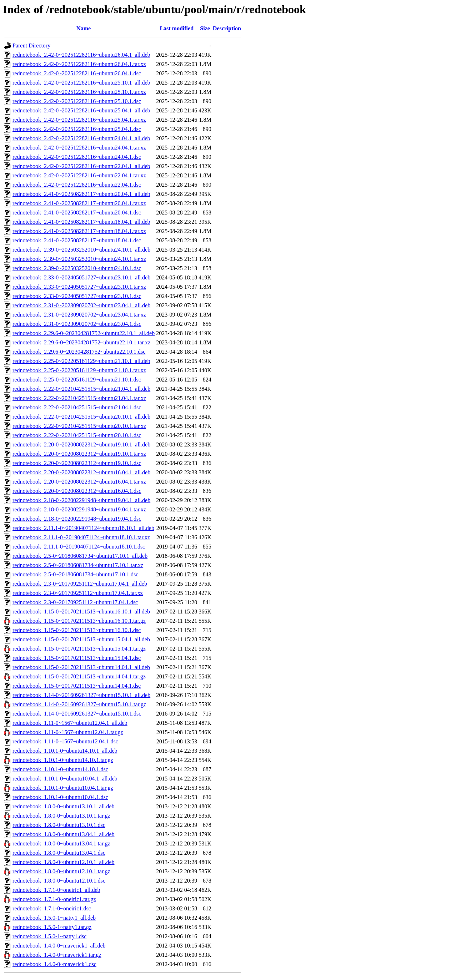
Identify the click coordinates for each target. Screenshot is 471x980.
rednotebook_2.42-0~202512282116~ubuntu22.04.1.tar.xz (79, 175)
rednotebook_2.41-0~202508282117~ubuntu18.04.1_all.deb (81, 222)
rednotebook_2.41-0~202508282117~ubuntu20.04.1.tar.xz (79, 203)
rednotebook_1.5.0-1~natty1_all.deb (54, 918)
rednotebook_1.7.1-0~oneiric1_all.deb (56, 890)
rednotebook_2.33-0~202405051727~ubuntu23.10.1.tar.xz (79, 287)
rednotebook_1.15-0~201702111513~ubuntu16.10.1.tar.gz (79, 621)
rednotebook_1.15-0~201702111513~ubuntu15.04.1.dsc (77, 658)
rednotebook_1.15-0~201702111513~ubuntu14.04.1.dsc (77, 686)
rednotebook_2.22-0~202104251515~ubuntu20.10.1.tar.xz (79, 426)
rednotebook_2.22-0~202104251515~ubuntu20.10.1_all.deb (81, 417)
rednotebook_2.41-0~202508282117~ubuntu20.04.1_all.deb (81, 194)
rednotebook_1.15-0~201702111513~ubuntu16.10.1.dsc (77, 630)
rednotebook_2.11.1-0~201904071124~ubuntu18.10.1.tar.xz (81, 537)
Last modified (177, 28)
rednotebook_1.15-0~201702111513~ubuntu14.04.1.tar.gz (79, 676)
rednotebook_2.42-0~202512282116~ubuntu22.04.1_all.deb (81, 166)
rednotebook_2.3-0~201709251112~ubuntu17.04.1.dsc (75, 602)
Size (205, 28)
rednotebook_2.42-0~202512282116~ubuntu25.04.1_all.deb (81, 110)
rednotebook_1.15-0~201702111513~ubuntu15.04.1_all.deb (81, 639)
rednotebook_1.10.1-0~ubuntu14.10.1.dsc (60, 769)
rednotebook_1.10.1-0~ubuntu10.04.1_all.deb (65, 779)
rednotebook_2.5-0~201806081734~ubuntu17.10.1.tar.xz (78, 565)
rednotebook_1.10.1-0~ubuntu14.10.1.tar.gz (63, 760)
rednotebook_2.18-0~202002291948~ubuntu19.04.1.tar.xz (79, 509)
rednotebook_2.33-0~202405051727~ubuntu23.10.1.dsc (77, 296)
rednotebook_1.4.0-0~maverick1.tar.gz (57, 955)
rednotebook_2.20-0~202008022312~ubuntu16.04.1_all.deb (81, 472)
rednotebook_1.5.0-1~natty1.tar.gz (52, 927)
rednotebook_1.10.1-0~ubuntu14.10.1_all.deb (65, 751)
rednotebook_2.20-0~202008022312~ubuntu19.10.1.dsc (77, 463)
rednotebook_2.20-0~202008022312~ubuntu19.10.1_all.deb (81, 444)
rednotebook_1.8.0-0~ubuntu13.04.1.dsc (59, 853)
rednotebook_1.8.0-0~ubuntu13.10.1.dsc (59, 825)
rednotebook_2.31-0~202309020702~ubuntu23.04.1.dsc (77, 324)
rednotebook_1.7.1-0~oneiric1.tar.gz (54, 899)
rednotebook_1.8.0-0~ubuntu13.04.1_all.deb (64, 834)
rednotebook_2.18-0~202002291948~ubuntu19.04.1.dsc (77, 519)
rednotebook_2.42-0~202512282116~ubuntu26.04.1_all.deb (81, 55)
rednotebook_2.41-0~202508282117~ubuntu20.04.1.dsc (77, 213)
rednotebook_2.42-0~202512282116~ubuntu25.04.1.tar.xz (79, 120)
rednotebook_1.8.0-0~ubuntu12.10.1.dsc (59, 881)
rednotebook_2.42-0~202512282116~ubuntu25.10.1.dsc (77, 101)
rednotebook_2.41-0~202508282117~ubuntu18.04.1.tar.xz (79, 231)
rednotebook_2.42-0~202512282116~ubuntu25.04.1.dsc (77, 129)
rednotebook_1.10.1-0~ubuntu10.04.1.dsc (60, 797)
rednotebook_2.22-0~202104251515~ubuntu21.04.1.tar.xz (79, 398)
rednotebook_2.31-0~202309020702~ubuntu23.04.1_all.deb (81, 305)
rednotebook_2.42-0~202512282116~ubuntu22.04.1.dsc (77, 185)
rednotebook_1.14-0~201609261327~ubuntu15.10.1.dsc (77, 714)
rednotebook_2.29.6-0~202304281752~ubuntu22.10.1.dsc (79, 352)
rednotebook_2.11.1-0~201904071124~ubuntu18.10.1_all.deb (83, 528)
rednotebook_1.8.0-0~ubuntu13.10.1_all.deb (64, 806)
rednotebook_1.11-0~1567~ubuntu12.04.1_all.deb (70, 723)
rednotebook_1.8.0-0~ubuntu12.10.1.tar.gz (61, 871)
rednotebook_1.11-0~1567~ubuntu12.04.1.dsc (65, 741)
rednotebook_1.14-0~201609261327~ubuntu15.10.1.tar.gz (79, 704)
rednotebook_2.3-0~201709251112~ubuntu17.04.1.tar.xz (78, 593)
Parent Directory (31, 46)
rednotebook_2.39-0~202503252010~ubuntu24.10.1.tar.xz (79, 259)
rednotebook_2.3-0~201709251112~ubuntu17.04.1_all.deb (80, 584)
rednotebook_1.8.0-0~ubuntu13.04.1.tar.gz (61, 843)
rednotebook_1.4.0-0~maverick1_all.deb (59, 946)
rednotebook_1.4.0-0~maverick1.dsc (54, 964)
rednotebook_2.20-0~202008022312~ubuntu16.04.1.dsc (77, 491)
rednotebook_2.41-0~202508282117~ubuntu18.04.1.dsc (77, 240)
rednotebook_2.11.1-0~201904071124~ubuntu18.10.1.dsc (79, 547)
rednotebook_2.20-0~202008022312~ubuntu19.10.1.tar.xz (79, 454)
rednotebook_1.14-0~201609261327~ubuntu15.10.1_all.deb (81, 695)
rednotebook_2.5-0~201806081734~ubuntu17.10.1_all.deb (80, 556)
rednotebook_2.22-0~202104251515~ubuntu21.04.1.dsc (77, 407)
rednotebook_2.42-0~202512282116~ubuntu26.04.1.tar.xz (79, 64)
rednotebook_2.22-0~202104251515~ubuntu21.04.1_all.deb (81, 389)
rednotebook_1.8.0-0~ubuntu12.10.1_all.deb (64, 862)
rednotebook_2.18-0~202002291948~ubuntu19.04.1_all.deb (81, 500)
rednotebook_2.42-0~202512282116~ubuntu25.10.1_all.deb (81, 83)
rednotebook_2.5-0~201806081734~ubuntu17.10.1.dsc (75, 574)
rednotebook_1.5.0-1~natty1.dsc (49, 936)
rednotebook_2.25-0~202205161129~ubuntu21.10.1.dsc (77, 380)
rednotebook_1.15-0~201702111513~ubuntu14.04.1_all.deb (81, 667)
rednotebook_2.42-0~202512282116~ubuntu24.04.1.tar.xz (79, 148)
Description (227, 28)
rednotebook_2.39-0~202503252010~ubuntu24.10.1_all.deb (81, 250)
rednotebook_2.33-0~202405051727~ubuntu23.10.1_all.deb (81, 277)
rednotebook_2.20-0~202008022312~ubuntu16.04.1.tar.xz (79, 482)
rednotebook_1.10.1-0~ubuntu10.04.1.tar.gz (63, 788)
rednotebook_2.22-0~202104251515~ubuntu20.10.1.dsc (77, 435)
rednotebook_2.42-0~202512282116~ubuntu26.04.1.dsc (77, 73)
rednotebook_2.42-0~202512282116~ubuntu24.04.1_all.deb (81, 138)
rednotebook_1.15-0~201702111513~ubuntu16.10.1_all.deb (81, 612)
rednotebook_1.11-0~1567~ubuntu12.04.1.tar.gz (68, 732)
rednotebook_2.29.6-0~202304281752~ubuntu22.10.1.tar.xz (81, 342)
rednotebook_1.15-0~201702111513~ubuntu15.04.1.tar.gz (79, 649)
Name (84, 28)
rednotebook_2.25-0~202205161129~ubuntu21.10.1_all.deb (81, 361)
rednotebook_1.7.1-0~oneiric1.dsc (52, 908)
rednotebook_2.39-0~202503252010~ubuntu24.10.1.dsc (77, 268)
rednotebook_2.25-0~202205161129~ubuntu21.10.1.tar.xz (79, 370)
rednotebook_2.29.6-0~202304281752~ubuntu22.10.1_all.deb (84, 333)
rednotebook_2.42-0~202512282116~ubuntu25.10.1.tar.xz (79, 92)
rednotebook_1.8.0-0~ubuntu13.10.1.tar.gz (61, 816)
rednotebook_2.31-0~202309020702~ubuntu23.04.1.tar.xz (79, 315)
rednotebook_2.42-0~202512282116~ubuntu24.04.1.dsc (77, 157)
